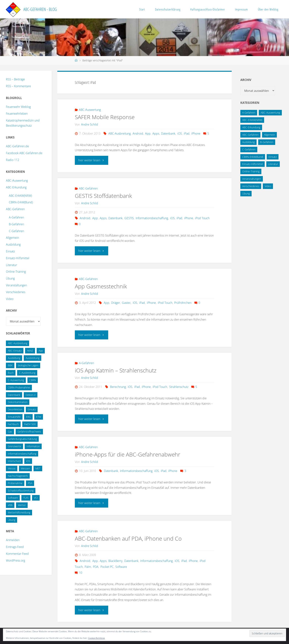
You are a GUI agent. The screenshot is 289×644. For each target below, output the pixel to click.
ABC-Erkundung (16, 187)
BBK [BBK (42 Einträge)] (10, 365)
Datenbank (168, 133)
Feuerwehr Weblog (18, 107)
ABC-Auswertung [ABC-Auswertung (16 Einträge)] (270, 113)
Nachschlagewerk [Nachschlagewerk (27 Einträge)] (18, 476)
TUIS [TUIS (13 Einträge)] (26, 498)
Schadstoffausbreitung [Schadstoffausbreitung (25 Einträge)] (21, 491)
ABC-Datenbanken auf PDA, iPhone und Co (128, 538)
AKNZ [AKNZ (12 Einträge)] (30, 351)
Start (142, 9)
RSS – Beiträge (15, 79)
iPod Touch (202, 218)
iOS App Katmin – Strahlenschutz (116, 370)
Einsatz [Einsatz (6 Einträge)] (273, 157)
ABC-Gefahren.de (17, 146)
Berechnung (118, 386)
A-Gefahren (86, 363)
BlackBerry (115, 560)
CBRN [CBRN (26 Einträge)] (33, 380)
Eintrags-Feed (15, 547)
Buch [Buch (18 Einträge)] (11, 373)
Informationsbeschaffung (152, 218)
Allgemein (12, 238)
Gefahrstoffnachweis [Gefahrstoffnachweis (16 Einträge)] (29, 432)
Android (138, 133)
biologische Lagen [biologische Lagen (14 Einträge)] (28, 365)
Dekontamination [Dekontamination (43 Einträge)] (18, 402)
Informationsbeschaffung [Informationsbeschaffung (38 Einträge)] (22, 454)
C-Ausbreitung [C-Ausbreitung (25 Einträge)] (27, 373)
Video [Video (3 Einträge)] (268, 186)
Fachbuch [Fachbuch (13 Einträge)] (13, 424)
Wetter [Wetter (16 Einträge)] (22, 505)
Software (121, 566)
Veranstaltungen (16, 285)
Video (10, 299)
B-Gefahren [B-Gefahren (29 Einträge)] (267, 142)
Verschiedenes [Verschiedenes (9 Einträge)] (251, 186)
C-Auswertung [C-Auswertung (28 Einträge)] (16, 380)
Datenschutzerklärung (168, 9)
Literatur (11, 265)
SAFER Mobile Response (105, 117)
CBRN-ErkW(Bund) (21, 202)
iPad (187, 133)
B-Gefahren (16, 224)
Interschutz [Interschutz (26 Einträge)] (14, 461)
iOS (180, 133)
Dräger (116, 303)
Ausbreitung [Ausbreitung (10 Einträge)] (33, 358)
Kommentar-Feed (17, 554)
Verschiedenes (16, 292)
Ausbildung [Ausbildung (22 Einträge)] (14, 358)
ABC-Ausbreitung (120, 133)
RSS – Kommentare (18, 86)
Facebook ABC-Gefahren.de (24, 153)
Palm (88, 566)
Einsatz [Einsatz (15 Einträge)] (32, 409)
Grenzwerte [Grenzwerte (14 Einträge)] (14, 446)
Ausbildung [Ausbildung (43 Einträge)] (248, 142)
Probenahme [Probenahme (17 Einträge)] (15, 483)
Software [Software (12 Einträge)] (13, 498)
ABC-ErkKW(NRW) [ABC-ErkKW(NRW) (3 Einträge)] (252, 120)
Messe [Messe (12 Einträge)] (12, 468)
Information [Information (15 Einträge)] (33, 446)
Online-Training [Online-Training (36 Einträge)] (251, 171)
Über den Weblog (268, 9)
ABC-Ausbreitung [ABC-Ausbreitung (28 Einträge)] (18, 343)
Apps (156, 133)
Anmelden (13, 540)
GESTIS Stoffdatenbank (103, 196)
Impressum (241, 9)
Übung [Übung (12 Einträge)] (246, 193)
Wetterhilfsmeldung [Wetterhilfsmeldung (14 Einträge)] (19, 512)
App (148, 133)
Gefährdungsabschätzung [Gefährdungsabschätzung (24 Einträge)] (22, 439)
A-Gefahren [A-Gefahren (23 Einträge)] (249, 113)
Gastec (126, 303)
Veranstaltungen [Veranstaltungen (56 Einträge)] (252, 179)
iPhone (196, 133)
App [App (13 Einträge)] (41, 351)
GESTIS (129, 218)
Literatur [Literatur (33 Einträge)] (273, 164)
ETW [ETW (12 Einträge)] (39, 417)
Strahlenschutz (179, 386)
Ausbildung (13, 244)
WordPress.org (15, 560)
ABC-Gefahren (88, 188)
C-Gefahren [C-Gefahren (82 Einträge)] (249, 149)
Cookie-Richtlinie (96, 638)
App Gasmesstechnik (101, 286)
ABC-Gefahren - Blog (40, 9)
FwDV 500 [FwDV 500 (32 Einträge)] (30, 424)
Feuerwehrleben (17, 114)
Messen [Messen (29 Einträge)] (25, 468)
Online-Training (16, 272)
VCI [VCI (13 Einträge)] (36, 498)
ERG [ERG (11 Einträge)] (28, 417)
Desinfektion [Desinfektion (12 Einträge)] (15, 409)
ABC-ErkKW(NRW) (20, 196)
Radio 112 (13, 160)
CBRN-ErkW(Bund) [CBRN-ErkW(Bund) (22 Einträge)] (253, 157)
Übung (10, 278)
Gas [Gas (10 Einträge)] (10, 432)
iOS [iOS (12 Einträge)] (28, 461)
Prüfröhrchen (183, 303)
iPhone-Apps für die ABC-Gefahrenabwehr (128, 454)
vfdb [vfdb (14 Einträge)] (10, 505)
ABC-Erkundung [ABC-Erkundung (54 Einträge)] (251, 127)
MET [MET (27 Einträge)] (38, 468)
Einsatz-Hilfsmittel (18, 258)
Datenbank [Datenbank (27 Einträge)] (14, 395)
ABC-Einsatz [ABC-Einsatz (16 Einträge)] (15, 351)
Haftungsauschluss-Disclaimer (208, 9)
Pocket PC (107, 566)
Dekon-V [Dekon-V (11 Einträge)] (31, 395)
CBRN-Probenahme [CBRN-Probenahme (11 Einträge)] (19, 387)
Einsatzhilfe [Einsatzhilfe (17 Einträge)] (14, 417)
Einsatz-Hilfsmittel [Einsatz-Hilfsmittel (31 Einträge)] (253, 164)
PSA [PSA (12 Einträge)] (30, 483)
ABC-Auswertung (90, 110)
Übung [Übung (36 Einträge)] (12, 520)
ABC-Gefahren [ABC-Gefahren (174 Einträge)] (250, 135)
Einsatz (10, 251)
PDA (96, 566)
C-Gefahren (16, 231)
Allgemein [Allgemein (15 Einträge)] (269, 135)
